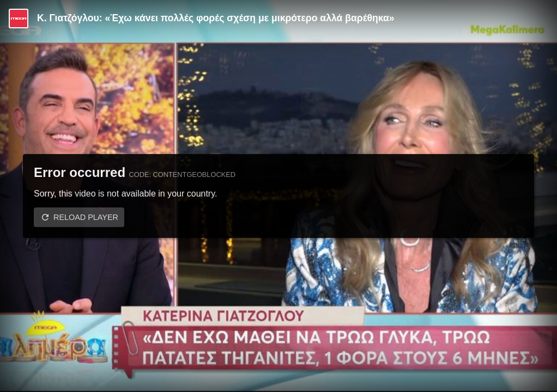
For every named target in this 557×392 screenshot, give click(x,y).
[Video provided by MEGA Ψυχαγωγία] (19, 19)
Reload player (86, 217)
